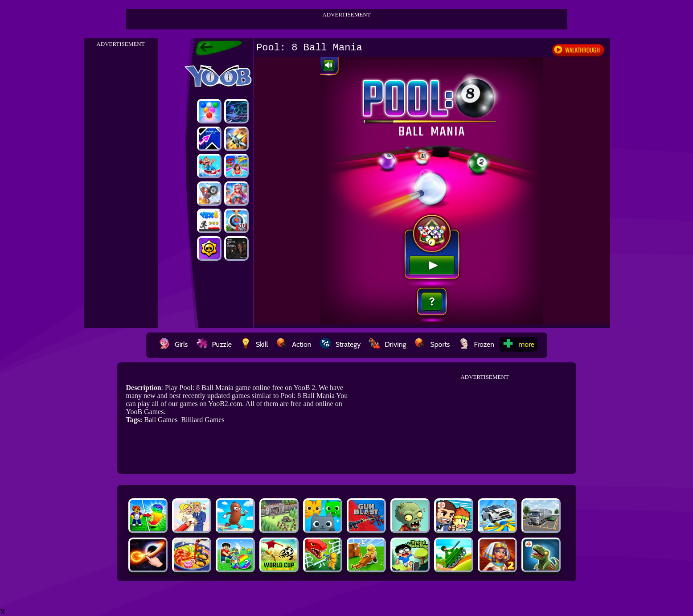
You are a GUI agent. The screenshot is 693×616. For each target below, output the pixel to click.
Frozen (476, 344)
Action (293, 344)
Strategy (340, 344)
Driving (387, 344)
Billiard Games (203, 420)
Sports (432, 344)
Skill (254, 344)
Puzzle (214, 344)
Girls (173, 344)
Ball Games (161, 420)
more (518, 344)
